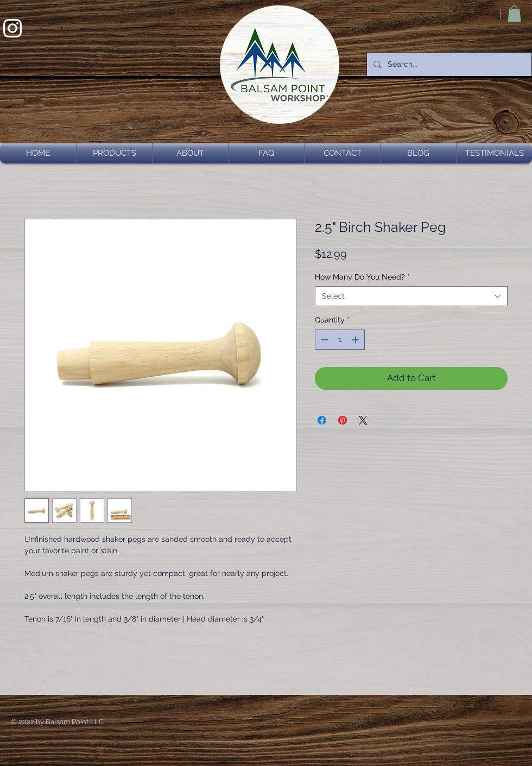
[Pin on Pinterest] (343, 420)
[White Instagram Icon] (12, 28)
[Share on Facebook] (322, 420)
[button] (514, 14)
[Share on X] (363, 420)
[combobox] (411, 296)
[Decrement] (323, 340)
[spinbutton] (340, 340)
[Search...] (448, 64)
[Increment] (356, 340)
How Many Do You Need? (362, 277)
